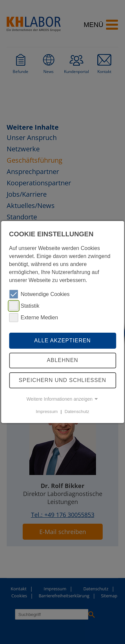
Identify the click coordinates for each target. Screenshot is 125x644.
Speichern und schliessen (62, 380)
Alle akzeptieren (63, 340)
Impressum (47, 411)
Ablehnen (62, 360)
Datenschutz (77, 411)
